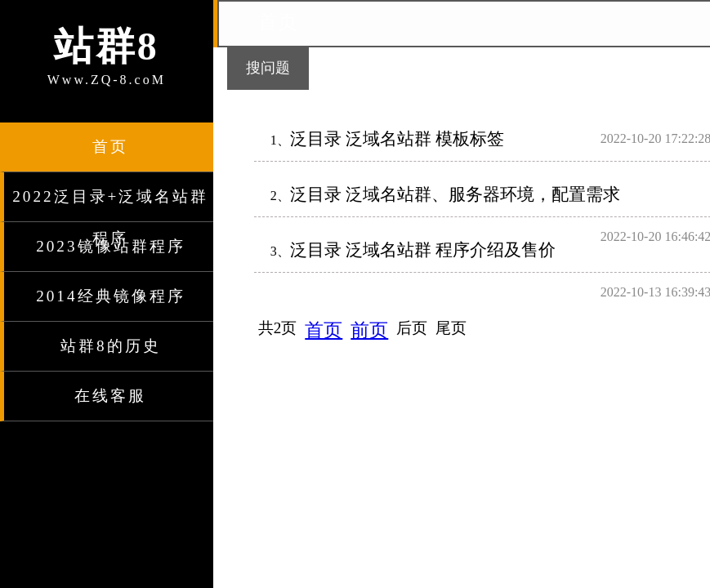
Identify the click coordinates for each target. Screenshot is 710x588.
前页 (369, 330)
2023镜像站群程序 (110, 246)
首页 (110, 147)
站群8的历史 (111, 346)
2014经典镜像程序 (110, 296)
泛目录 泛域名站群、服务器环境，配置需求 (455, 194)
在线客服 (110, 396)
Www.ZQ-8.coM (107, 53)
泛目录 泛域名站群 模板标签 (397, 138)
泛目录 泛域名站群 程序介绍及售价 (423, 249)
